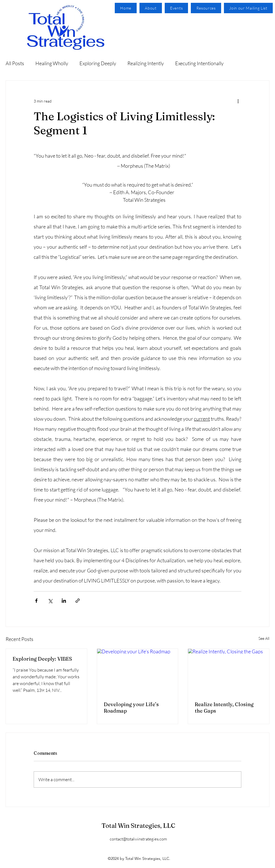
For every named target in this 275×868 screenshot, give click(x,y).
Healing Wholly (52, 63)
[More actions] (238, 101)
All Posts (15, 63)
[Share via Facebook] (36, 601)
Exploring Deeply (98, 63)
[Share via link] (78, 601)
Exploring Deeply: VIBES (42, 659)
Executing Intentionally (199, 63)
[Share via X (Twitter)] (50, 601)
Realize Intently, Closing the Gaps (224, 708)
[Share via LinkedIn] (64, 601)
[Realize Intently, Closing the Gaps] (229, 672)
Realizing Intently (146, 63)
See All (264, 638)
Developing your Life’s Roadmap (131, 708)
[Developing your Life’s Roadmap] (138, 672)
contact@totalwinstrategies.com (138, 839)
